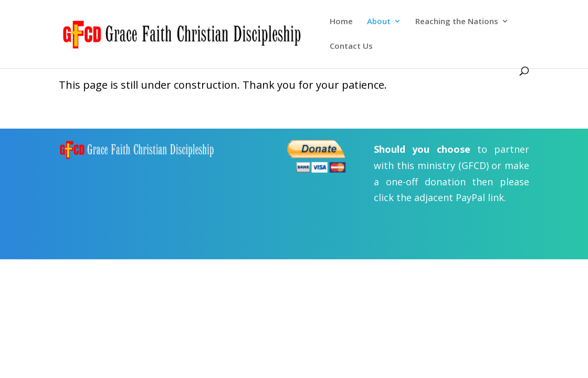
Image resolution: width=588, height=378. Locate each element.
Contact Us (351, 46)
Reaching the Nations (457, 22)
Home (341, 22)
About (379, 22)
